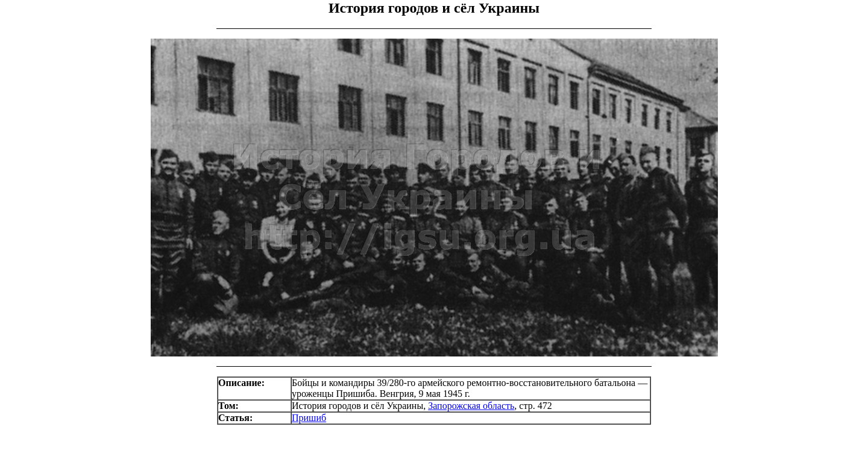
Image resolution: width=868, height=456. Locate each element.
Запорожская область (471, 406)
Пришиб (309, 418)
